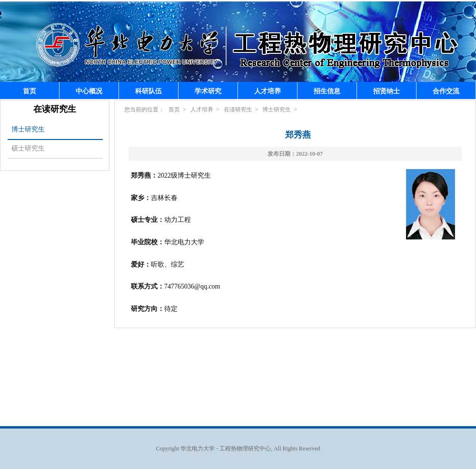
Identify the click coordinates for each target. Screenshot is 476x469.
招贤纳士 (387, 91)
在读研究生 (238, 110)
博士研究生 (28, 129)
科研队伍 (149, 91)
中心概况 (89, 91)
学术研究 (208, 91)
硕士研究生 (28, 148)
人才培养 (268, 91)
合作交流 (446, 91)
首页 (30, 91)
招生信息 (327, 91)
